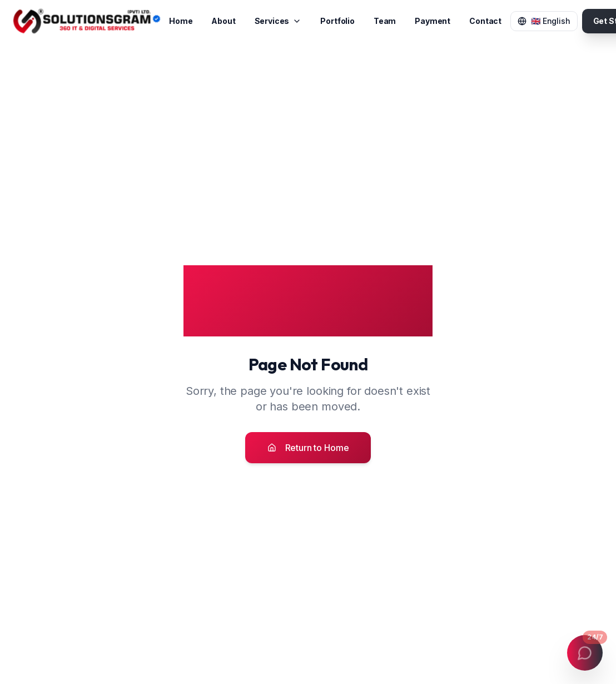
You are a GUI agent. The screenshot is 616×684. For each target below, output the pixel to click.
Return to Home (308, 448)
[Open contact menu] (585, 653)
